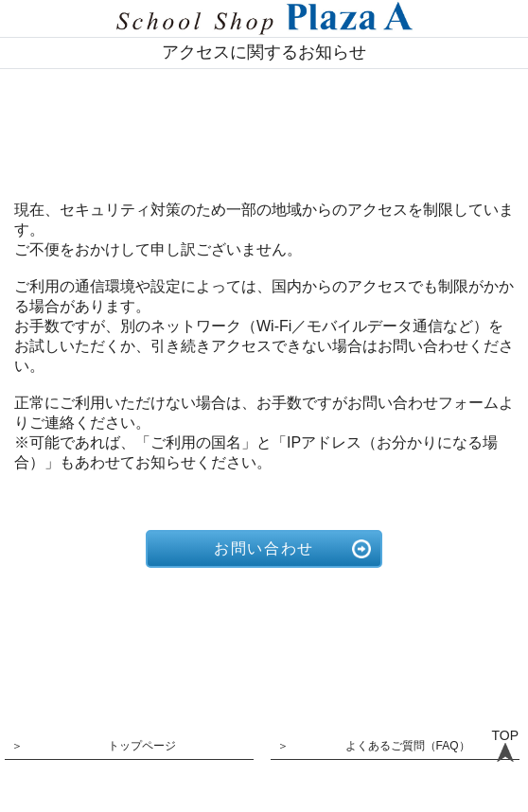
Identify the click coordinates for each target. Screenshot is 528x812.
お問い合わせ (264, 548)
